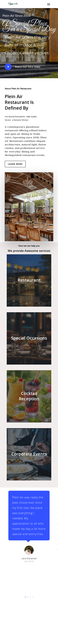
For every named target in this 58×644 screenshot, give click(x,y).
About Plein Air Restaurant (18, 89)
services (45, 251)
